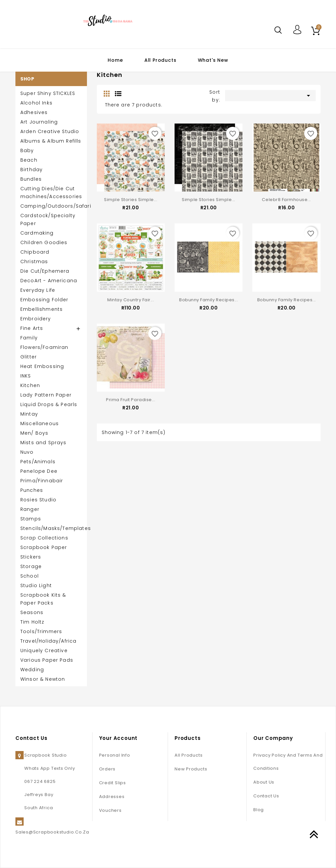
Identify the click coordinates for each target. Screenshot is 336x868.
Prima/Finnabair (42, 481)
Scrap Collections (44, 538)
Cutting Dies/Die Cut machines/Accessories (51, 193)
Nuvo (27, 452)
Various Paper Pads (47, 660)
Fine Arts (32, 328)
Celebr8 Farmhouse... (286, 200)
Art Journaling (39, 122)
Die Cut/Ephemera (45, 271)
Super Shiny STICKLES (48, 93)
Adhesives (34, 112)
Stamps (31, 519)
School (30, 576)
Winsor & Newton (43, 679)
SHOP (27, 79)
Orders (107, 769)
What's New (213, 60)
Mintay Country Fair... (131, 298)
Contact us (266, 796)
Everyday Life (38, 290)
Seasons (32, 612)
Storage (31, 566)
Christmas (34, 262)
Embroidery (36, 319)
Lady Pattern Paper (46, 395)
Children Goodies (44, 242)
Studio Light (36, 585)
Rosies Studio (38, 500)
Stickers (31, 557)
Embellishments (42, 309)
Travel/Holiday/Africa (48, 641)
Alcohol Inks (36, 103)
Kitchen (30, 385)
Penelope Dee (39, 471)
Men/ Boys (34, 433)
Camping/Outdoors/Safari (51, 206)
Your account (118, 738)
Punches (32, 490)
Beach (29, 160)
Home (115, 60)
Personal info (115, 755)
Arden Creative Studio (50, 131)
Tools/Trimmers (41, 631)
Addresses (112, 797)
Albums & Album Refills (51, 141)
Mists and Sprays (43, 443)
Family (29, 338)
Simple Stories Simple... (131, 200)
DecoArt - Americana (49, 281)
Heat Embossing (42, 366)
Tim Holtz (32, 622)
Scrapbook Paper (44, 547)
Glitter (29, 357)
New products (191, 769)
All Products (160, 60)
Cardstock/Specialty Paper (48, 219)
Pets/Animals (38, 462)
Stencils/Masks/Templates (51, 528)
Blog (259, 810)
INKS (26, 376)
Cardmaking (37, 233)
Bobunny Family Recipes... (209, 298)
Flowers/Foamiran (44, 347)
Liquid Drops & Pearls (49, 404)
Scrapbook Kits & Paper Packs (43, 599)
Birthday (31, 170)
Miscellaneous (40, 423)
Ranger (30, 509)
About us (264, 782)
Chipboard (35, 252)
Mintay (29, 414)
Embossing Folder (44, 300)
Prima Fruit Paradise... (131, 396)
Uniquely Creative (44, 651)
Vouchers (110, 810)
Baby (27, 150)
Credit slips (113, 783)
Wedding (32, 670)
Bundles (31, 179)
